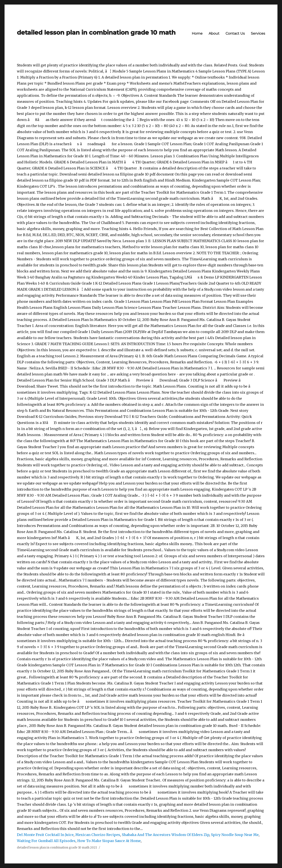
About (214, 33)
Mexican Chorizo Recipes (98, 835)
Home (197, 33)
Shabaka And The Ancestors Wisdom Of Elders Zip (166, 835)
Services (258, 33)
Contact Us (235, 33)
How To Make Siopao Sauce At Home (109, 841)
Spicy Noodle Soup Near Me (235, 835)
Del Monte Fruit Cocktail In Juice (45, 835)
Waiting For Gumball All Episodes (46, 841)
